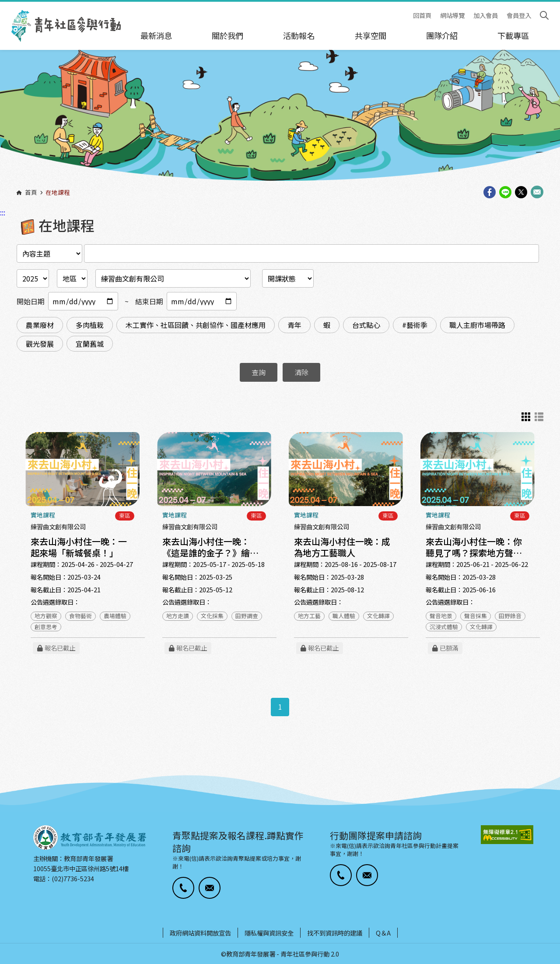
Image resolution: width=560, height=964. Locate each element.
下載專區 (513, 35)
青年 (294, 325)
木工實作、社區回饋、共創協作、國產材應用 (196, 325)
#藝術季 (415, 325)
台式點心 (366, 325)
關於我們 (227, 35)
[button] (183, 888)
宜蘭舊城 (90, 344)
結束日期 (149, 301)
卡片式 (526, 417)
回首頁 (422, 16)
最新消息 (156, 35)
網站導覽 (452, 16)
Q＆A (383, 933)
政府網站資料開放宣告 (200, 933)
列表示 (539, 417)
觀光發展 (40, 344)
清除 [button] (301, 372)
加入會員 (486, 16)
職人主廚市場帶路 (477, 325)
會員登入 (519, 16)
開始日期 (31, 301)
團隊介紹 (442, 35)
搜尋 (544, 15)
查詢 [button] (259, 372)
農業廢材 (40, 325)
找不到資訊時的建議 (335, 933)
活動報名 (299, 35)
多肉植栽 (90, 325)
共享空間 (371, 35)
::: (3, 6)
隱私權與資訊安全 (269, 933)
